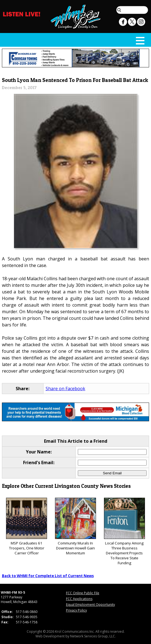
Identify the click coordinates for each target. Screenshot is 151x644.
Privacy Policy (76, 610)
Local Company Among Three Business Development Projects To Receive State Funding (124, 532)
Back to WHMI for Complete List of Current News (48, 576)
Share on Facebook (65, 389)
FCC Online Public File (83, 593)
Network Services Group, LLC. (93, 636)
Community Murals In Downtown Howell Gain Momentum (75, 527)
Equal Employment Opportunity (90, 605)
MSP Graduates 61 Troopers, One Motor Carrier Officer (27, 527)
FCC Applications (79, 599)
